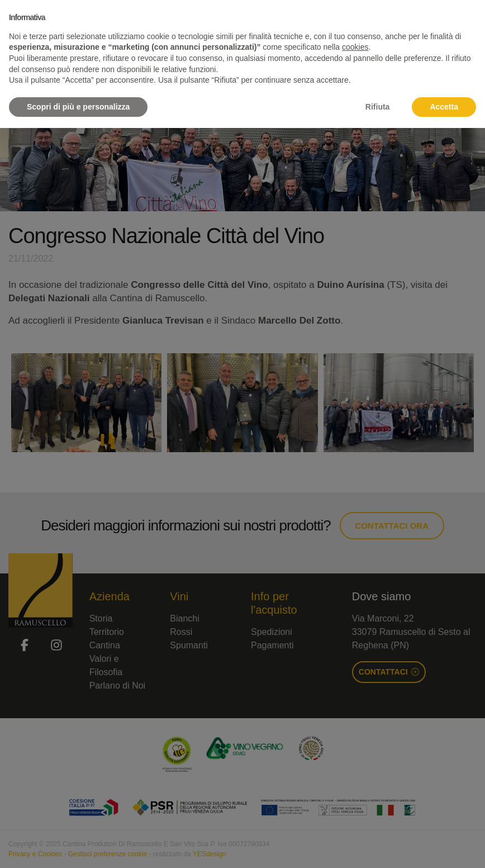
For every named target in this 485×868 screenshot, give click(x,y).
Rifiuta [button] (378, 107)
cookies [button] (355, 47)
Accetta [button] (444, 107)
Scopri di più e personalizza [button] (78, 107)
